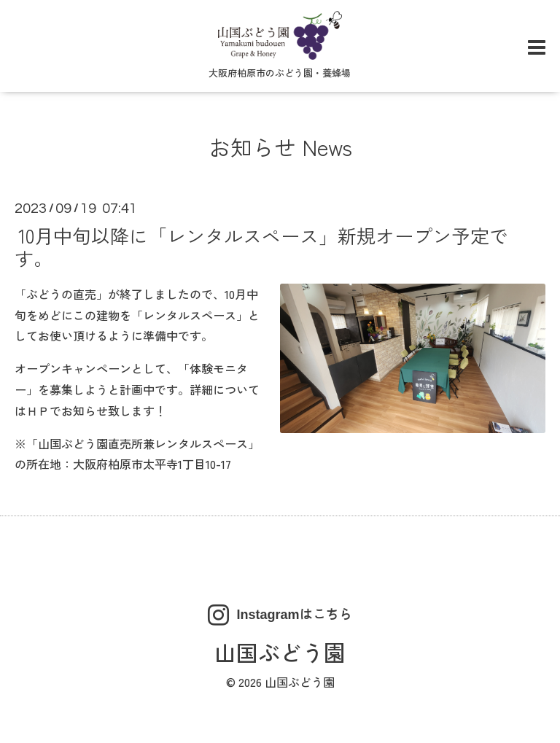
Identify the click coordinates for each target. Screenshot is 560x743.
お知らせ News (280, 147)
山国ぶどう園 (280, 652)
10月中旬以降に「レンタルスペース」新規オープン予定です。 (261, 246)
